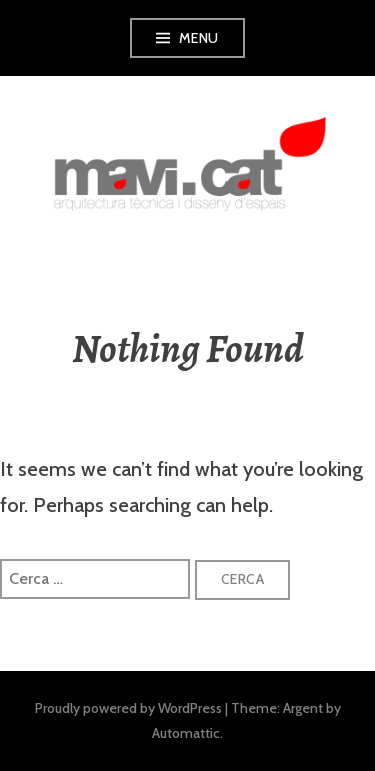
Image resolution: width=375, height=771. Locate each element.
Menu (199, 38)
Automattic (186, 733)
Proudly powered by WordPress (128, 708)
